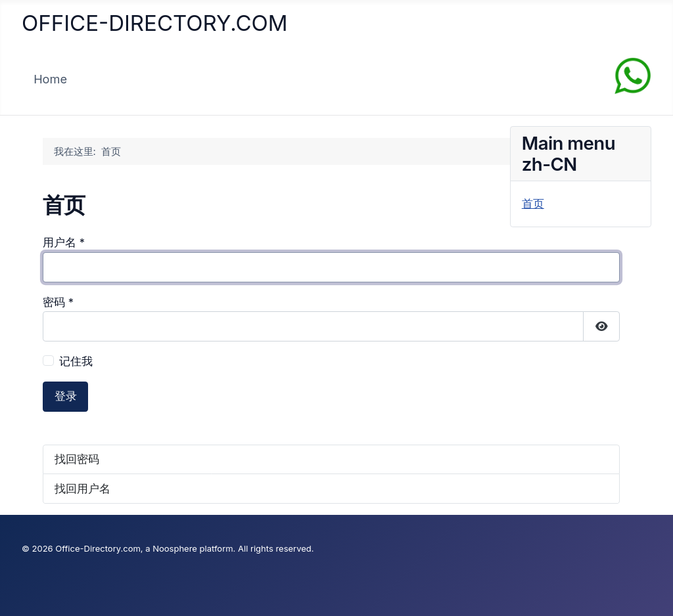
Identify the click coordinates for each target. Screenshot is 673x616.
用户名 (64, 242)
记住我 (76, 361)
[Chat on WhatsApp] (633, 75)
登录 (66, 396)
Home (50, 79)
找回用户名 (82, 489)
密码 (58, 302)
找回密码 (77, 459)
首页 (533, 204)
